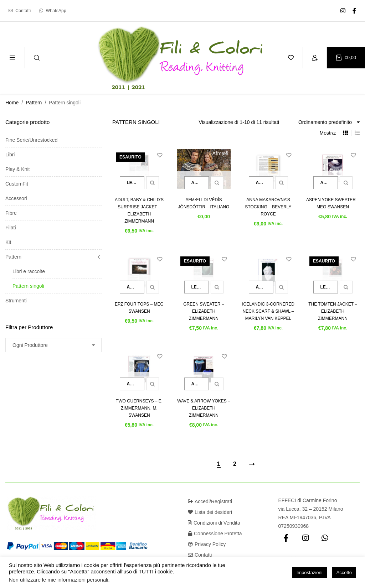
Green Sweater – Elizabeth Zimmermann (204, 311)
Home (12, 103)
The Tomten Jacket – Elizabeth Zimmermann (333, 311)
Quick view (153, 183)
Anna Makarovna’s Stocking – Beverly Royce (268, 207)
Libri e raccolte (29, 271)
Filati (11, 228)
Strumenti (16, 301)
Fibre (11, 213)
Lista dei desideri (210, 512)
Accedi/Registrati (210, 501)
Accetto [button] (344, 573)
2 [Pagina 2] (235, 464)
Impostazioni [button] (310, 573)
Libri (10, 155)
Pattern (34, 103)
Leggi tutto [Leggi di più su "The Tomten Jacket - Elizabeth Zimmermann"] (329, 287)
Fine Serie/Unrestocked (31, 140)
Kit (8, 242)
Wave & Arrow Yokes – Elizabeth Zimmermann (204, 408)
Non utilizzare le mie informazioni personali (59, 580)
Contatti (200, 555)
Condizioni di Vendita (214, 523)
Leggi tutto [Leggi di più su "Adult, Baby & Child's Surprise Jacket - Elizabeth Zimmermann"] (136, 183)
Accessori (16, 198)
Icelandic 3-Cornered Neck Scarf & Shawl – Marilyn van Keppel (268, 311)
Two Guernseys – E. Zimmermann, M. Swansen (139, 408)
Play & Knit (17, 169)
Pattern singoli (28, 286)
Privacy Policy (207, 544)
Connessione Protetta (215, 534)
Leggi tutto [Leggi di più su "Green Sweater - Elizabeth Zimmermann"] (200, 287)
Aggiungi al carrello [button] (200, 183)
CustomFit (17, 184)
